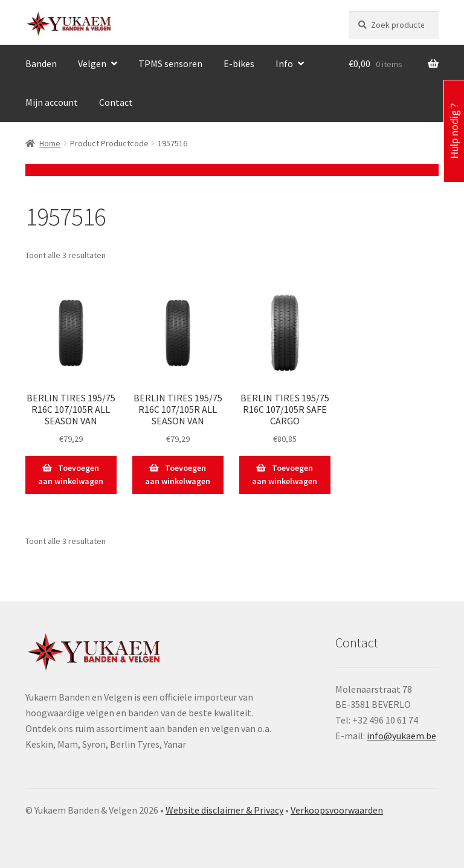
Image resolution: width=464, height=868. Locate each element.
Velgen (92, 63)
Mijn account (52, 102)
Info (284, 63)
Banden (41, 63)
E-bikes (239, 63)
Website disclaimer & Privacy (224, 810)
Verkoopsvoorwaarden (337, 810)
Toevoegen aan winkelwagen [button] (71, 475)
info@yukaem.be (401, 736)
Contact (116, 102)
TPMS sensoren (170, 63)
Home (50, 143)
